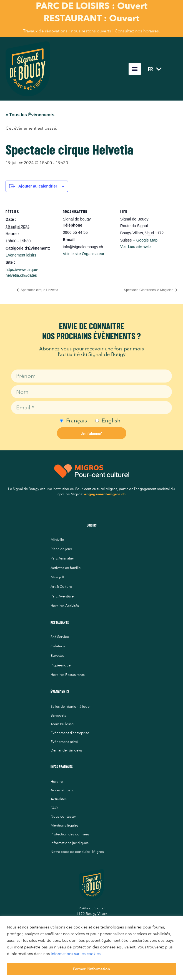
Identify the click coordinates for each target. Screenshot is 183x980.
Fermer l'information (92, 969)
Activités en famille (66, 568)
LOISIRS (92, 525)
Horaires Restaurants (68, 675)
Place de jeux (61, 549)
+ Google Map (145, 240)
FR (155, 69)
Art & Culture (61, 587)
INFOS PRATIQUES (62, 766)
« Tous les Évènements (30, 115)
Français (77, 421)
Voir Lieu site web (136, 247)
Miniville (57, 540)
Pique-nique (61, 665)
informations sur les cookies (76, 954)
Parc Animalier (62, 558)
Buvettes (57, 656)
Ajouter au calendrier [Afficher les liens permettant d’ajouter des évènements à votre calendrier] (38, 186)
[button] (135, 69)
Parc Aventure (62, 596)
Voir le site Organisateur (83, 254)
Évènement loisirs (21, 255)
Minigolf (57, 577)
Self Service (60, 637)
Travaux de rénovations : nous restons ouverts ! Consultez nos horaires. (92, 31)
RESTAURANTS (60, 622)
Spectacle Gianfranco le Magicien (149, 290)
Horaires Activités (65, 606)
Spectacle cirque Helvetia (39, 290)
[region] (92, 948)
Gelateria (58, 646)
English (111, 421)
